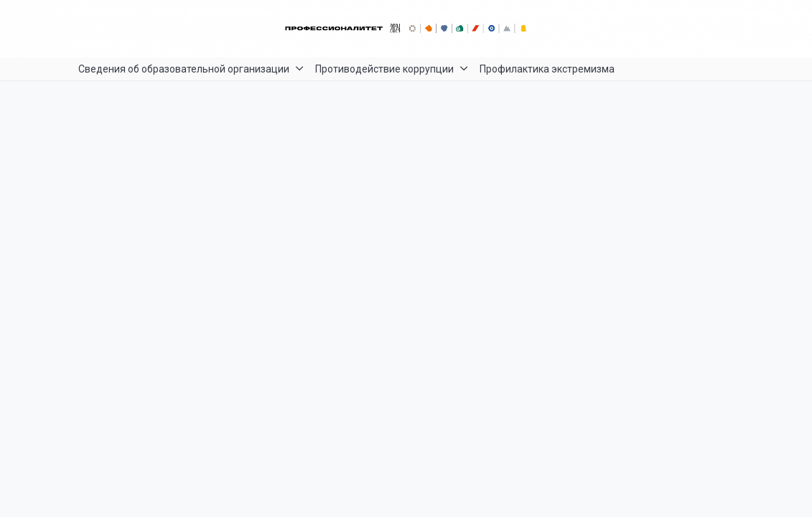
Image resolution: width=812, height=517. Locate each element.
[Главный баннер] (406, 29)
